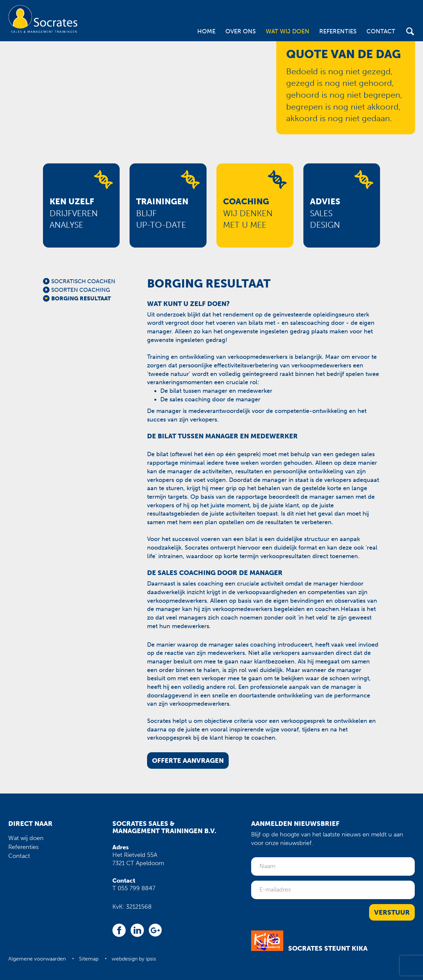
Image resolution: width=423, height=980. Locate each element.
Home (206, 31)
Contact (381, 31)
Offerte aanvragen (188, 760)
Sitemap (89, 959)
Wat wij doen (288, 31)
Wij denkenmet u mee (248, 213)
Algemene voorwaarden (37, 959)
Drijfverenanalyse (74, 213)
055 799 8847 (136, 888)
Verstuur (392, 912)
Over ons (241, 31)
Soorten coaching (81, 290)
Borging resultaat (81, 298)
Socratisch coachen (83, 281)
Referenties (338, 31)
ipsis (151, 959)
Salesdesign (325, 213)
